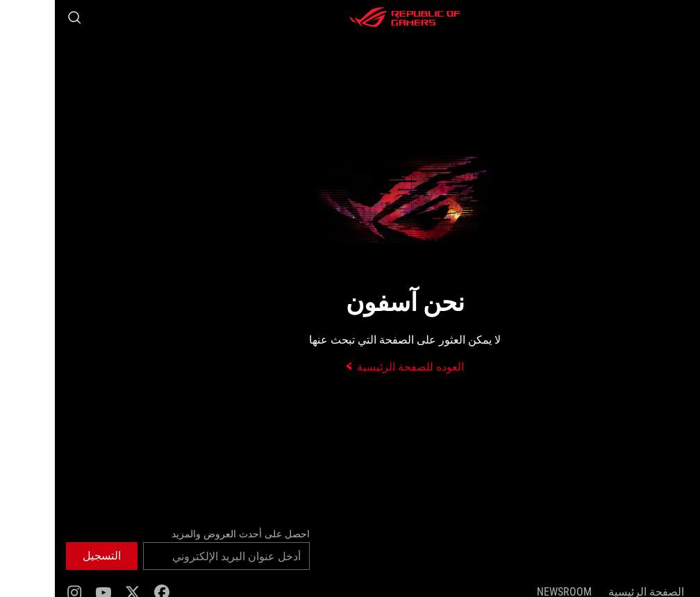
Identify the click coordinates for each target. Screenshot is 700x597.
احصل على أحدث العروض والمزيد (186, 534)
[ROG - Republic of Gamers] (350, 17)
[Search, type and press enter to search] (19, 17)
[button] (681, 17)
